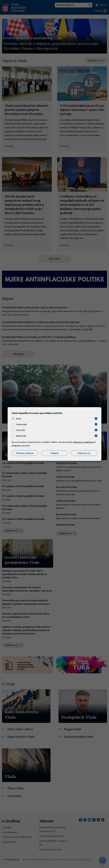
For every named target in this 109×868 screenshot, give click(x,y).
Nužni (19, 419)
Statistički (21, 430)
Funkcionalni (21, 424)
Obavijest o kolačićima (84, 442)
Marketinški (21, 436)
